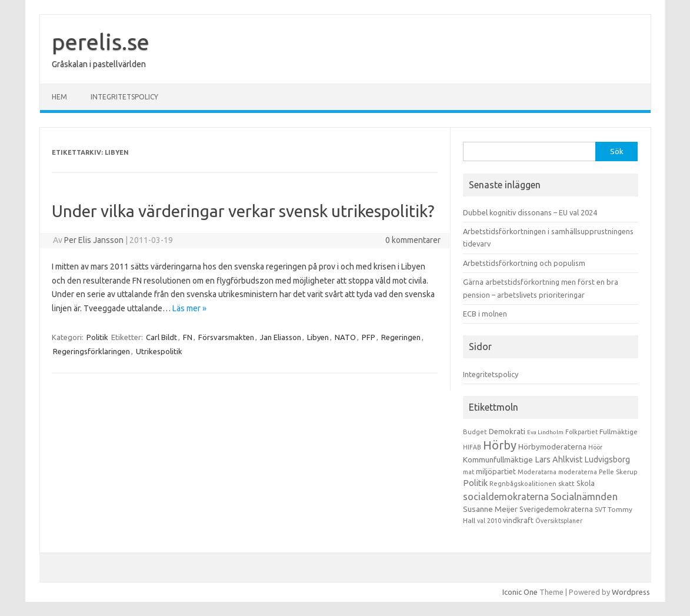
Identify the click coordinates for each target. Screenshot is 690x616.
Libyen (318, 337)
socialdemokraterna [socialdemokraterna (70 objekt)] (506, 497)
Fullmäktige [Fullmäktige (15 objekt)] (619, 432)
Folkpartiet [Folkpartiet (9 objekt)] (581, 432)
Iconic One (520, 592)
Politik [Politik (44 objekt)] (475, 483)
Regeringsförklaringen (91, 351)
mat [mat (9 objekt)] (469, 472)
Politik (97, 337)
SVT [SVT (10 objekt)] (600, 510)
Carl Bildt (161, 337)
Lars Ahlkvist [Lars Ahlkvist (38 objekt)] (559, 459)
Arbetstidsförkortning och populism (524, 263)
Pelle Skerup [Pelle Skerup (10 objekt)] (618, 472)
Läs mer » (189, 308)
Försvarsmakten (226, 337)
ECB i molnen (485, 314)
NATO (345, 337)
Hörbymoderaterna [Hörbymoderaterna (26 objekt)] (552, 447)
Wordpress (631, 592)
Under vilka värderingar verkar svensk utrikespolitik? (243, 211)
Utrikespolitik (159, 351)
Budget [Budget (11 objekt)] (475, 432)
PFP (369, 337)
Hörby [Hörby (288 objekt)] (500, 445)
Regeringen (401, 337)
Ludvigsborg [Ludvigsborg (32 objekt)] (607, 459)
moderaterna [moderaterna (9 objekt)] (578, 472)
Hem (59, 97)
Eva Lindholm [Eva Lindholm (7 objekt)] (545, 432)
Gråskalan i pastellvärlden (99, 64)
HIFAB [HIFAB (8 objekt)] (472, 447)
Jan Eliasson (281, 337)
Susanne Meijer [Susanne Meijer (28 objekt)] (490, 509)
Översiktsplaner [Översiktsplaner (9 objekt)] (559, 521)
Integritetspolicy (124, 97)
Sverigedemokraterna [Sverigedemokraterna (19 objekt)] (556, 509)
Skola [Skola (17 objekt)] (586, 483)
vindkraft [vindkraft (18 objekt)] (518, 520)
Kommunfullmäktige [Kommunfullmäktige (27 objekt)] (498, 459)
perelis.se (101, 42)
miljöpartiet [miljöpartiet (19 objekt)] (496, 471)
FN (188, 337)
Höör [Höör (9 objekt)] (595, 447)
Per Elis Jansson (94, 240)
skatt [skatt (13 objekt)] (566, 483)
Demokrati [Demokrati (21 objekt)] (507, 431)
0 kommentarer (413, 240)
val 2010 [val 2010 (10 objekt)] (489, 521)
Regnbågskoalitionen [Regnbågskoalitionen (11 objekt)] (523, 484)
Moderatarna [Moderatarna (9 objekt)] (537, 472)
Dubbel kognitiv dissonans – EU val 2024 (530, 212)
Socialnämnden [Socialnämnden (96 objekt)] (584, 496)
